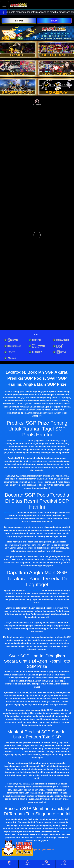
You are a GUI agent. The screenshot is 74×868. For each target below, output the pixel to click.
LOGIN (54, 21)
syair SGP (65, 831)
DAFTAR (19, 21)
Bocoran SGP (10, 513)
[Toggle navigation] (4, 5)
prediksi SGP (22, 441)
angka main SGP (33, 590)
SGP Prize (19, 751)
